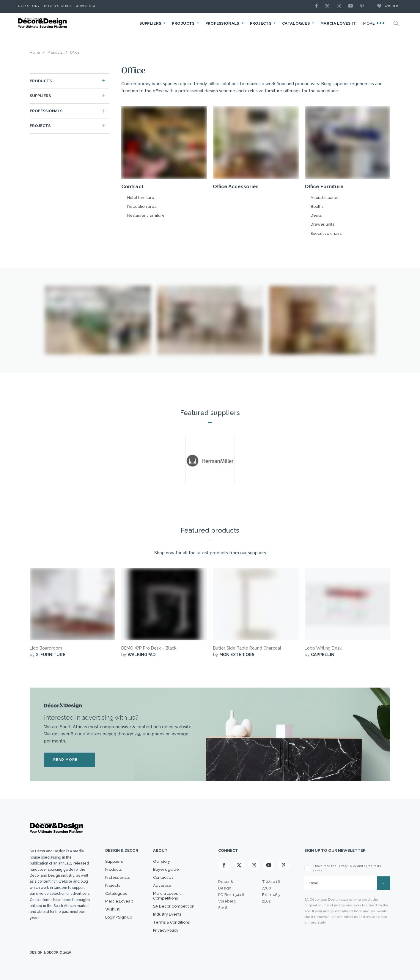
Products (183, 23)
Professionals (222, 23)
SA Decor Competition (174, 906)
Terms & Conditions (171, 922)
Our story (29, 6)
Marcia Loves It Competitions (167, 896)
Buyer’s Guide (58, 6)
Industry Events (167, 914)
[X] (329, 6)
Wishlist (387, 6)
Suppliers (150, 23)
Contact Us (163, 877)
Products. (41, 81)
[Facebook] (318, 6)
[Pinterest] (364, 6)
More (374, 23)
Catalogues (296, 23)
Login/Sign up (119, 917)
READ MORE (69, 760)
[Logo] (43, 23)
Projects (261, 23)
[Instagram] (340, 6)
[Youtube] (352, 6)
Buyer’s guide (166, 869)
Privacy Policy (166, 930)
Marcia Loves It (338, 23)
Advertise (86, 6)
